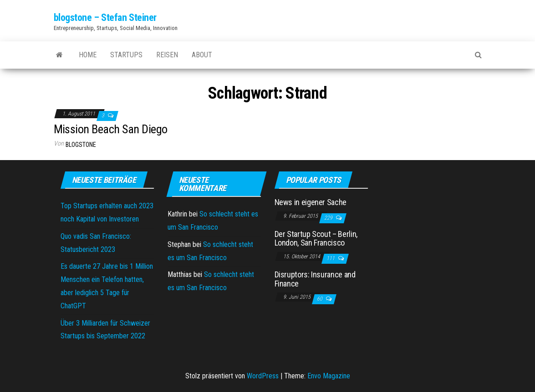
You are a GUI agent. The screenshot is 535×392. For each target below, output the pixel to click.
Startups (126, 55)
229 (329, 218)
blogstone (81, 145)
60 (320, 299)
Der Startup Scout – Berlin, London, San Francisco (316, 239)
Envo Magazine (329, 376)
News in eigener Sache (311, 202)
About (202, 55)
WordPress (263, 376)
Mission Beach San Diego (111, 129)
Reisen (167, 55)
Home (88, 55)
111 (331, 258)
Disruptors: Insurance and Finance (315, 279)
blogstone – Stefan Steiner (105, 18)
